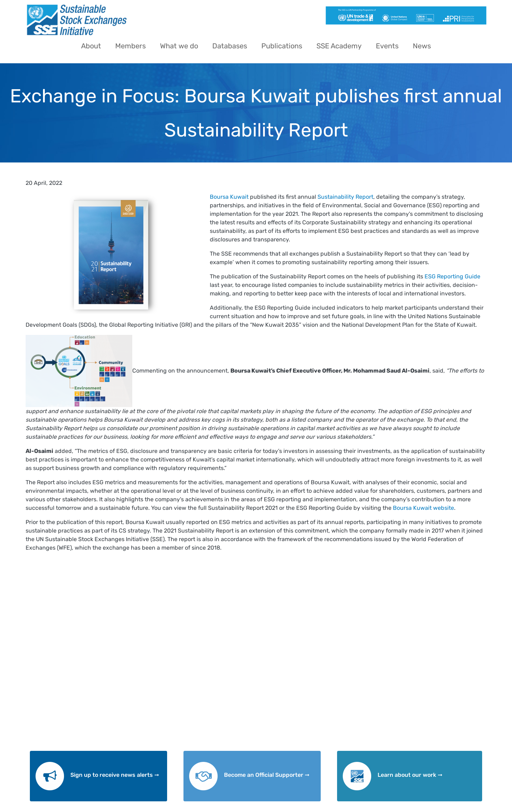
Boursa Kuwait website (423, 508)
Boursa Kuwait (229, 197)
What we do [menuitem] (179, 46)
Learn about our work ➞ (410, 775)
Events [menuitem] (387, 46)
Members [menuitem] (130, 46)
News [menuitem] (422, 46)
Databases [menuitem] (230, 46)
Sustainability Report (345, 197)
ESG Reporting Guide (452, 276)
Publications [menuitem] (282, 46)
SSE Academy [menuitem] (339, 46)
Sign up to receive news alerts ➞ (115, 775)
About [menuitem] (91, 46)
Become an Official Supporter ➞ (267, 775)
